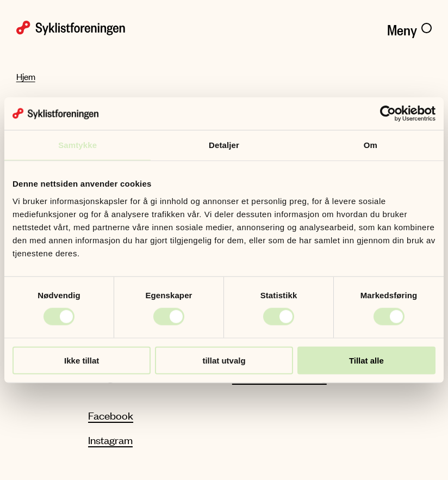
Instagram (110, 440)
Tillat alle (366, 360)
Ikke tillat (82, 360)
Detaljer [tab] (224, 145)
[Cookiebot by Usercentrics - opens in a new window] (388, 114)
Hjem (26, 76)
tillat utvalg (224, 360)
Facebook (111, 415)
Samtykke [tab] (77, 145)
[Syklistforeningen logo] (116, 28)
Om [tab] (371, 145)
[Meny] (409, 28)
